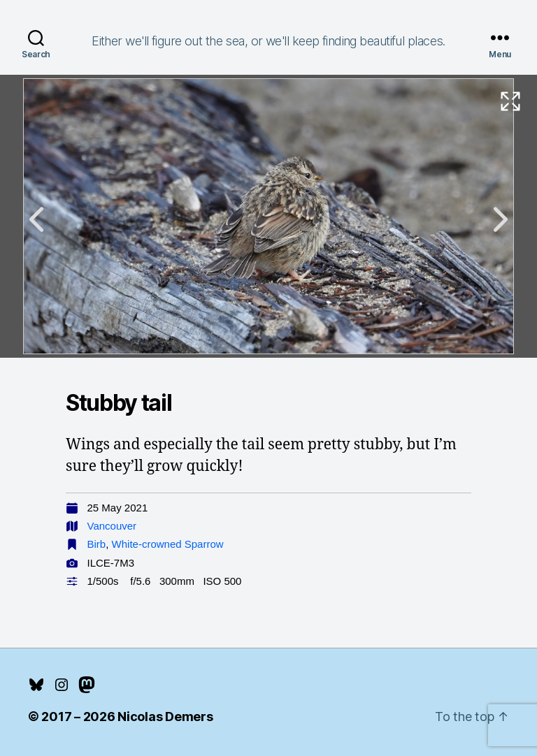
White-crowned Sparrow (168, 544)
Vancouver (112, 526)
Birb (97, 544)
